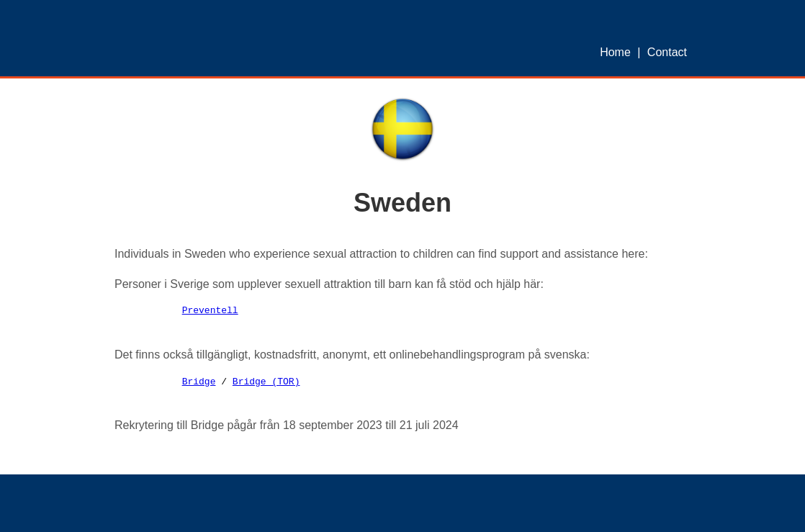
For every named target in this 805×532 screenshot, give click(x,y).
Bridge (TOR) (266, 382)
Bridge (199, 382)
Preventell (210, 311)
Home (615, 52)
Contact (667, 52)
